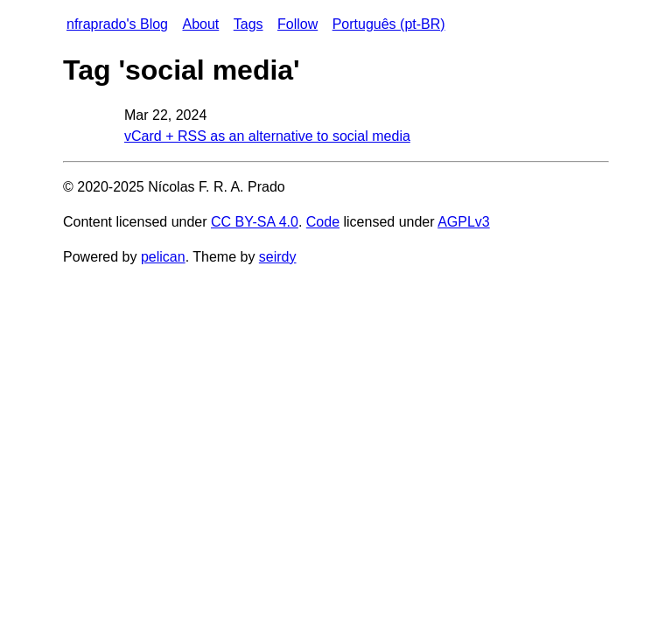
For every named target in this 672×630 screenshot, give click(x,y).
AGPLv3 (464, 222)
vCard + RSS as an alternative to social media (267, 136)
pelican (163, 257)
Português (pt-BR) (389, 24)
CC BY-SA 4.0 (255, 222)
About (200, 24)
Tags (248, 24)
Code (323, 222)
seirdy (278, 257)
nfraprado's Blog (117, 24)
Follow (297, 24)
